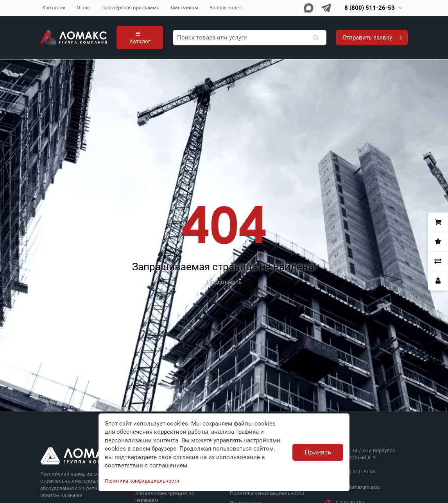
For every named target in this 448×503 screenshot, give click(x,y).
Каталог (140, 38)
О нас (83, 8)
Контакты (54, 8)
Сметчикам (185, 8)
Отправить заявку (372, 38)
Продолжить (224, 282)
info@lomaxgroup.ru (358, 487)
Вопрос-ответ (225, 8)
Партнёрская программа (130, 8)
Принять (318, 452)
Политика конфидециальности (267, 493)
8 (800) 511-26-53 (355, 472)
